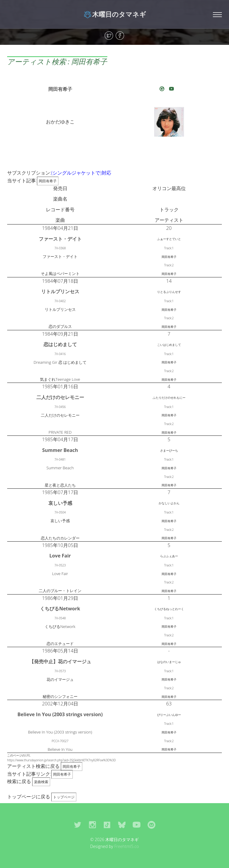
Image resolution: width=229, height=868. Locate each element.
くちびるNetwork (60, 609)
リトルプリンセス (60, 291)
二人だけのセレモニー (60, 397)
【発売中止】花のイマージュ (60, 661)
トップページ (64, 797)
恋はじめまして (60, 344)
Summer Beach (60, 450)
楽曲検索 (41, 782)
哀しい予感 (60, 503)
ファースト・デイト (60, 239)
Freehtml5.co (127, 846)
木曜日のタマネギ (115, 14)
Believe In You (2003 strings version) (60, 714)
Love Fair (60, 556)
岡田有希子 (60, 89)
